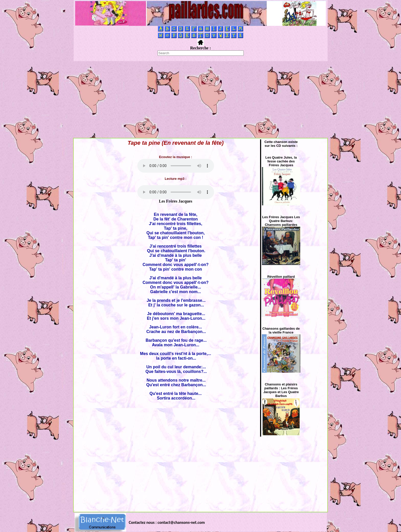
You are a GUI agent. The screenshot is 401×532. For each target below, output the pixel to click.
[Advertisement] (201, 99)
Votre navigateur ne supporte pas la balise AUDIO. (176, 166)
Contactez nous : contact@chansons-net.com (167, 522)
